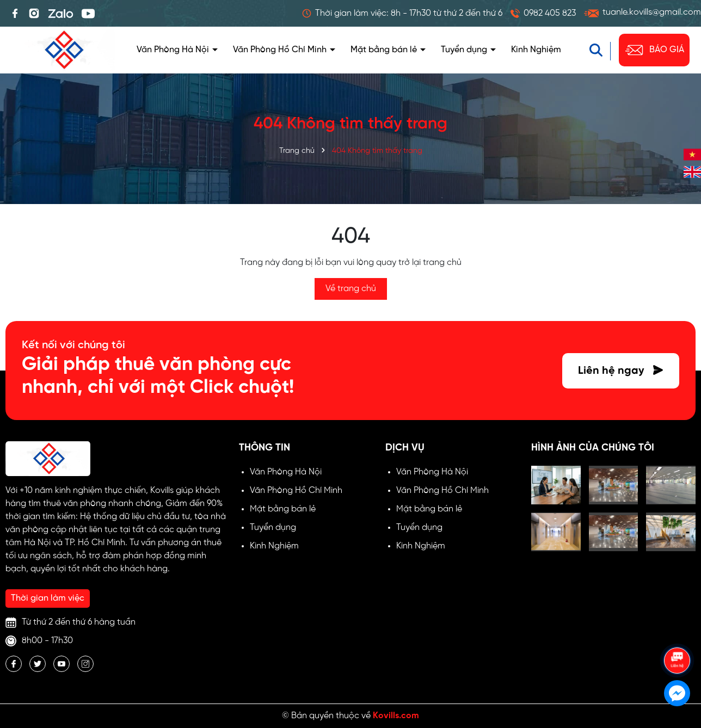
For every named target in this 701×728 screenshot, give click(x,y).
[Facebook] (14, 664)
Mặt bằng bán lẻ (385, 50)
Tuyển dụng (465, 50)
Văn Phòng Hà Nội (174, 50)
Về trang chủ (351, 289)
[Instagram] (85, 664)
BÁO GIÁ (654, 50)
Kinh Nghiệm (536, 50)
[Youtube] (62, 664)
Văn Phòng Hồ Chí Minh (281, 50)
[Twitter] (38, 664)
